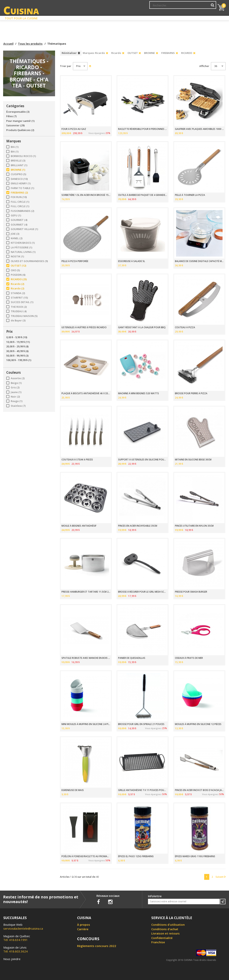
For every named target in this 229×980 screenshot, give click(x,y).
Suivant (221, 877)
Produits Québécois (20, 130)
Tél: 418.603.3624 (16, 949)
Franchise (158, 942)
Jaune (16, 392)
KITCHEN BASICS (23, 243)
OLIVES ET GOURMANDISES (29, 261)
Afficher (204, 66)
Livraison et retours (165, 933)
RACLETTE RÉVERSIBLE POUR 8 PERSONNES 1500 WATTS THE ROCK (143, 129)
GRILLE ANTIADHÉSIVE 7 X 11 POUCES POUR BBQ (143, 790)
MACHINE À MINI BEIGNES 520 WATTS (139, 393)
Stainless (18, 406)
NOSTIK (17, 256)
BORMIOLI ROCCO (23, 156)
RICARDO (19, 279)
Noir (15, 397)
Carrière (83, 929)
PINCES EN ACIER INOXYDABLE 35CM (138, 526)
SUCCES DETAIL (22, 302)
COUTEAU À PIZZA (185, 327)
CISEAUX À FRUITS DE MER (189, 658)
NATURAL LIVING (23, 252)
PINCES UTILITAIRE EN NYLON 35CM (194, 526)
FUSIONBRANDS (22, 211)
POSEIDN (18, 275)
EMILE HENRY (21, 183)
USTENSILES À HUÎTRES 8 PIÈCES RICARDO (84, 327)
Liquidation (114, 17)
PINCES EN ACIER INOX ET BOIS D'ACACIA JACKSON (199, 790)
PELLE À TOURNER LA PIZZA (190, 195)
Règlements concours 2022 (97, 946)
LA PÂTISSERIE (21, 247)
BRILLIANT (19, 165)
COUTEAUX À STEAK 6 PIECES (77, 460)
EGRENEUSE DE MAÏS (73, 790)
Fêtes (11, 116)
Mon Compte (157, 7)
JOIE (15, 234)
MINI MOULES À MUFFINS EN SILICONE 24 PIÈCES (86, 724)
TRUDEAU (19, 311)
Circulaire (143, 17)
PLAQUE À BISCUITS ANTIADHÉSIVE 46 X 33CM (86, 393)
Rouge (17, 401)
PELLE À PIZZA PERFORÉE (75, 261)
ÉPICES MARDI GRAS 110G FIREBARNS (195, 856)
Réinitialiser (69, 53)
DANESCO (19, 179)
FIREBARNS (19, 193)
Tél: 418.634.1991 (17, 938)
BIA (15, 147)
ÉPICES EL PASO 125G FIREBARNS (136, 856)
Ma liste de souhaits (182, 7)
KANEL (17, 238)
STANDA (18, 293)
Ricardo (17, 284)
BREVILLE (18, 161)
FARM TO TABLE (22, 188)
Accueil (8, 44)
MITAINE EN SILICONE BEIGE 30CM (193, 460)
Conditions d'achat (165, 929)
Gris (15, 387)
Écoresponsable (18, 112)
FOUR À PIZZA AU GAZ (74, 129)
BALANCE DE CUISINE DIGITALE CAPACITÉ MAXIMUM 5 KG (199, 261)
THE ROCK (19, 307)
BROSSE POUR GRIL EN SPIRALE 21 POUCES (141, 724)
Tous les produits (30, 44)
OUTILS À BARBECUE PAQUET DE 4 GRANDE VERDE (143, 195)
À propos (84, 925)
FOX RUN (19, 197)
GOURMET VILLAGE (24, 229)
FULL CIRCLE (20, 202)
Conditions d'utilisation (168, 925)
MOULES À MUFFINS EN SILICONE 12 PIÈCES (198, 724)
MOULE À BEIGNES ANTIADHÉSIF (79, 526)
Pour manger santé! (20, 121)
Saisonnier (15, 125)
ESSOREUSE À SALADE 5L (132, 261)
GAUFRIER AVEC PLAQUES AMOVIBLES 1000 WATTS (199, 129)
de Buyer (18, 321)
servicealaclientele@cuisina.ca (23, 928)
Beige (16, 383)
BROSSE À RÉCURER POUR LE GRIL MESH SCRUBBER (143, 592)
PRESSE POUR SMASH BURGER (191, 592)
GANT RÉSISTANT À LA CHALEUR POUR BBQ (142, 327)
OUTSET (18, 266)
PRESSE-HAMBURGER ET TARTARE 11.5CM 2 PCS (86, 592)
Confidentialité (162, 938)
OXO (15, 270)
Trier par (66, 66)
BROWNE (18, 170)
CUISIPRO (18, 174)
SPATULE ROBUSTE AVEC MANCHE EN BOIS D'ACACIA (86, 658)
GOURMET (19, 220)
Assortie (18, 378)
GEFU (16, 215)
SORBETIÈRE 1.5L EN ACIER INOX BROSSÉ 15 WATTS (86, 195)
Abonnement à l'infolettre (129, 7)
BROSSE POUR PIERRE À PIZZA (191, 393)
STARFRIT (19, 298)
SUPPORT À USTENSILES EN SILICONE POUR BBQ (143, 460)
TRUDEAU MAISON (24, 316)
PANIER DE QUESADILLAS (132, 658)
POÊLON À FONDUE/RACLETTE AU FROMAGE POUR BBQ (86, 856)
